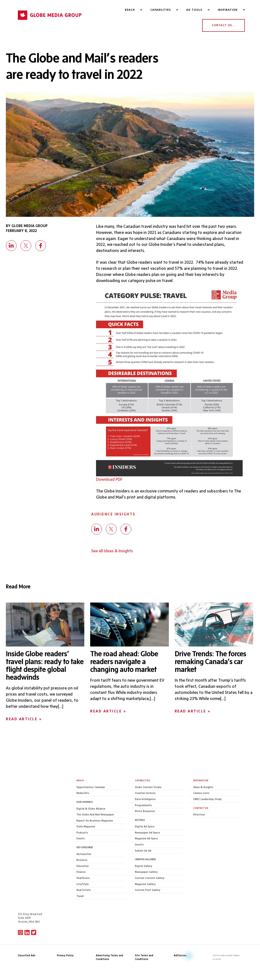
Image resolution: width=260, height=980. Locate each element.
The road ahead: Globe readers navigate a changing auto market (124, 662)
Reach (80, 782)
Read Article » (24, 720)
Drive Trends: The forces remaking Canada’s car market (211, 662)
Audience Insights (113, 515)
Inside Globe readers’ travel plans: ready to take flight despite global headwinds (45, 666)
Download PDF (110, 480)
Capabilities (142, 782)
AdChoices (180, 919)
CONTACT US (224, 25)
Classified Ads (27, 919)
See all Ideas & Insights (112, 552)
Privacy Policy (65, 919)
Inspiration (201, 782)
